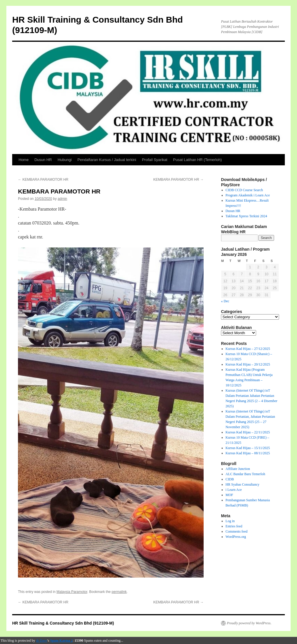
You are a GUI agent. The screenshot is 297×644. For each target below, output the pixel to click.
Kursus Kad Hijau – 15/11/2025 (248, 448)
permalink (119, 592)
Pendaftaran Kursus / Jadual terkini (107, 160)
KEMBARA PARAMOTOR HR (43, 180)
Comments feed (237, 531)
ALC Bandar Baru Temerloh (246, 474)
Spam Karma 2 (61, 641)
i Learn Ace (234, 490)
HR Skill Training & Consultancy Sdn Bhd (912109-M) (63, 623)
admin (63, 199)
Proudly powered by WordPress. (249, 623)
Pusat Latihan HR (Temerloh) (198, 160)
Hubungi (65, 160)
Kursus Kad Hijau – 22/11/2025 (248, 432)
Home (24, 160)
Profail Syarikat (154, 160)
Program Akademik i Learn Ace (248, 195)
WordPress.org (236, 537)
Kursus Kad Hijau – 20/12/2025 (248, 364)
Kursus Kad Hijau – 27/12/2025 (248, 349)
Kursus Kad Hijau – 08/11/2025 (248, 453)
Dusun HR (43, 160)
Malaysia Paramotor (72, 592)
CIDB (230, 479)
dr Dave (41, 641)
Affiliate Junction (238, 469)
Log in (230, 521)
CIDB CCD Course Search (244, 190)
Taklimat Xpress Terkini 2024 (246, 216)
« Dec (225, 301)
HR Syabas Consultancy (243, 484)
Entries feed (234, 526)
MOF (229, 495)
